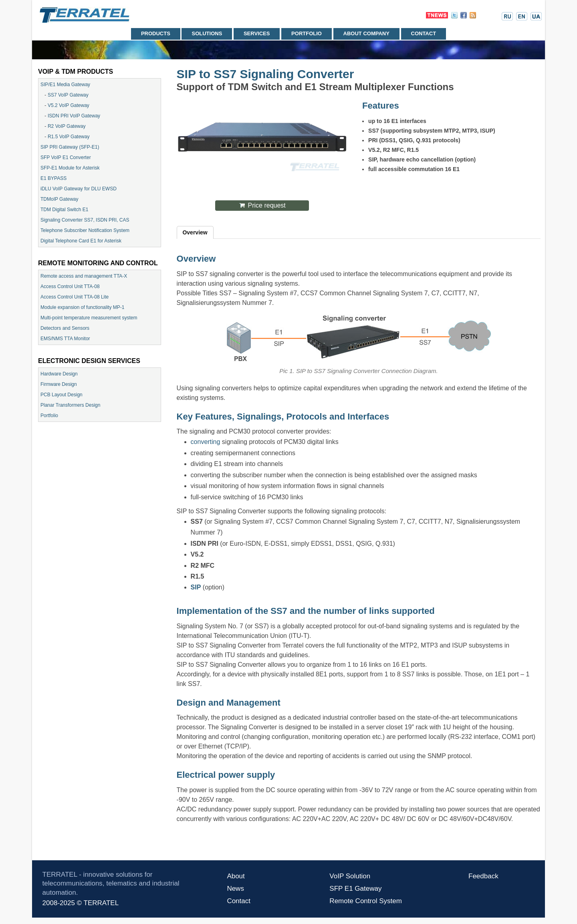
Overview (195, 232)
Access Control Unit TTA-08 (70, 286)
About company (366, 33)
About (236, 876)
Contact (424, 33)
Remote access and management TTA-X (84, 276)
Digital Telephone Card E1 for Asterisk (81, 241)
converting (206, 442)
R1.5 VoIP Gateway (69, 137)
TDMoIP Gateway (59, 199)
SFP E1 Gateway (355, 889)
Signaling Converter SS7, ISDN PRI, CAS (85, 220)
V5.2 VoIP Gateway (69, 105)
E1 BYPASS (53, 178)
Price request (267, 205)
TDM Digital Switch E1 (64, 210)
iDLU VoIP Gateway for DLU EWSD (79, 189)
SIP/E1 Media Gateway (65, 85)
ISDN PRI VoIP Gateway (74, 116)
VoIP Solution (350, 876)
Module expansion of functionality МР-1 (82, 307)
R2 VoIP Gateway (67, 126)
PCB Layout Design (62, 395)
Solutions (207, 33)
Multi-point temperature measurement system (89, 318)
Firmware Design (59, 384)
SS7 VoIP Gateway (68, 95)
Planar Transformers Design (70, 405)
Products (156, 33)
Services (257, 33)
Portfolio (307, 33)
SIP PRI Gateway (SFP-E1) (70, 147)
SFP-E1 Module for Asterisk (70, 168)
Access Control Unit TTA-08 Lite (75, 297)
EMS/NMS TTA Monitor (65, 339)
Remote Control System (365, 901)
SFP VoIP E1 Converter (66, 157)
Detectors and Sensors (65, 328)
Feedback (483, 876)
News (235, 889)
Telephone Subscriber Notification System (85, 230)
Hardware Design (59, 374)
